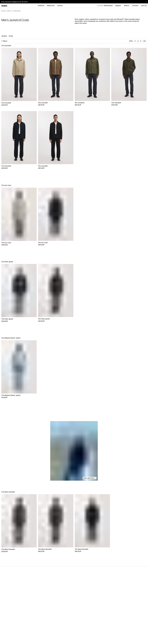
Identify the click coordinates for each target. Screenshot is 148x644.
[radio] (135, 41)
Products (41, 6)
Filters (4, 41)
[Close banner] (145, 2)
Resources (51, 6)
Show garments (90, 478)
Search (127, 6)
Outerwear (17, 11)
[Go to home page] (4, 6)
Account (135, 6)
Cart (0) (144, 6)
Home (3, 11)
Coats (11, 36)
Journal (60, 6)
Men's (9, 11)
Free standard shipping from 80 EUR (15, 2)
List (144, 41)
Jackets (4, 36)
